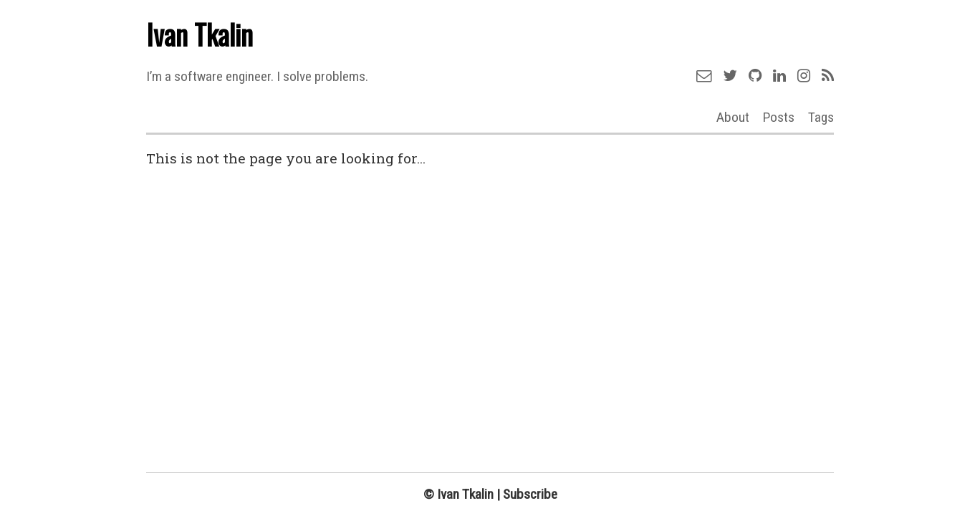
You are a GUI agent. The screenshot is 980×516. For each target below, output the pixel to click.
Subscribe (530, 494)
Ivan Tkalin (200, 34)
